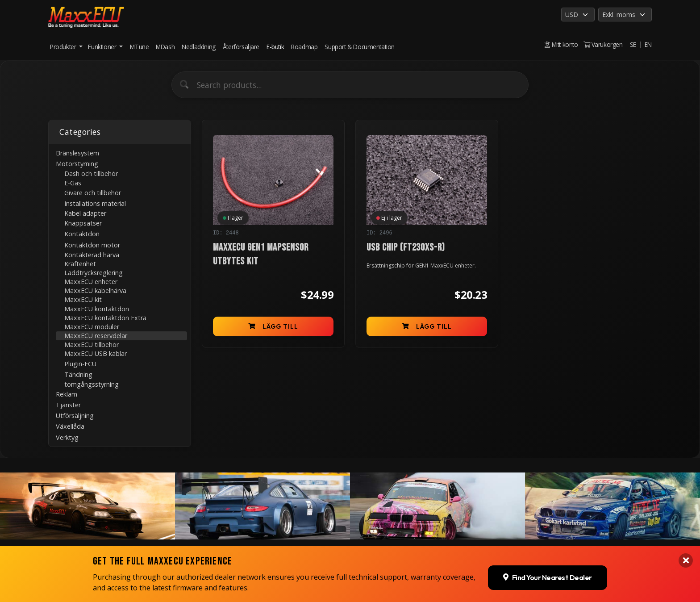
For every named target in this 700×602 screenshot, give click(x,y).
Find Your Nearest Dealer (548, 575)
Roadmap (304, 47)
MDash (165, 47)
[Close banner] (686, 558)
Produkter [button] (64, 47)
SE (633, 44)
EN (648, 44)
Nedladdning (199, 47)
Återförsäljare (241, 47)
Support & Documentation (360, 47)
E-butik (275, 47)
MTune (139, 47)
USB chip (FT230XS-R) (406, 248)
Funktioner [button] (103, 47)
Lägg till (273, 326)
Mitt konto (561, 44)
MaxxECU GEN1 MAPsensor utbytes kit (261, 255)
